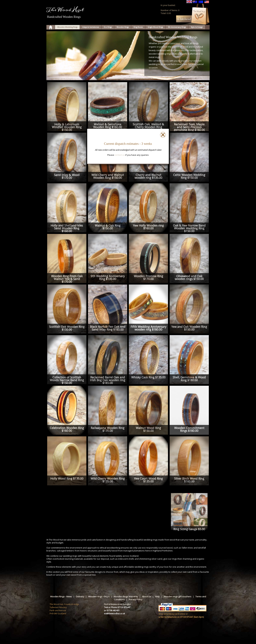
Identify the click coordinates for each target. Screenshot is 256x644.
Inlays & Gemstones (91, 27)
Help (157, 596)
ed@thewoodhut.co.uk (114, 614)
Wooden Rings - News (61, 596)
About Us (147, 596)
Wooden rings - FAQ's (99, 596)
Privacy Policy (136, 599)
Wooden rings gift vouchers (178, 596)
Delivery (80, 596)
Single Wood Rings (155, 27)
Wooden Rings (123, 27)
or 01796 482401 (112, 610)
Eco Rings (108, 27)
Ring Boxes (138, 27)
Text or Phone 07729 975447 (117, 607)
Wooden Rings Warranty (126, 596)
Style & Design (197, 27)
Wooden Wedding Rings (67, 27)
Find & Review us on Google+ (117, 604)
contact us (120, 155)
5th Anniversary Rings (177, 27)
